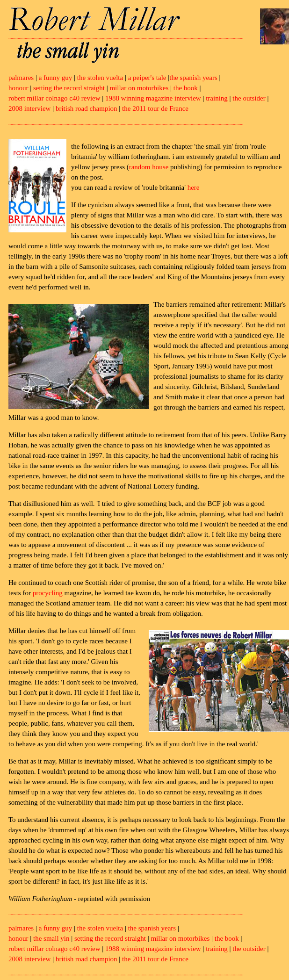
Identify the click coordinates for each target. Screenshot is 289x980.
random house (149, 167)
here (194, 187)
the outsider (249, 98)
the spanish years (193, 78)
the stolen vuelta (100, 78)
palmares (21, 78)
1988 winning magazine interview (153, 98)
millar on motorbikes (139, 88)
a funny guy (56, 78)
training (217, 98)
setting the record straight (69, 88)
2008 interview (29, 108)
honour (18, 88)
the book (186, 88)
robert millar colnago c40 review (54, 98)
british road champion (87, 108)
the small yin (51, 938)
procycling (48, 593)
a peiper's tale (147, 78)
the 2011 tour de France (155, 108)
